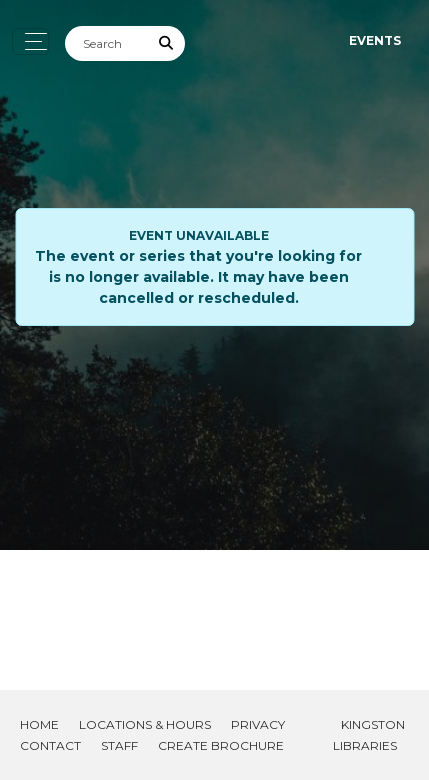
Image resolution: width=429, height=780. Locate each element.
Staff (119, 745)
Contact (50, 745)
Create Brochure (221, 745)
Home (39, 724)
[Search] (107, 43)
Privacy (258, 724)
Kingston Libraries (369, 735)
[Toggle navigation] (30, 41)
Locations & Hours (145, 724)
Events (375, 40)
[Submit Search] (167, 43)
